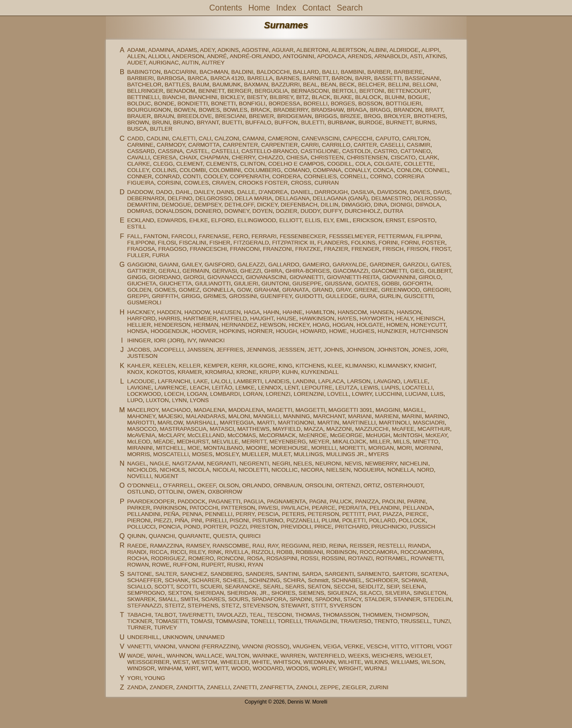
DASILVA (363, 192)
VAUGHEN (307, 646)
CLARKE (138, 164)
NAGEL (137, 463)
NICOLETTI (254, 470)
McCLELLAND (206, 435)
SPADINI (301, 599)
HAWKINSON (317, 318)
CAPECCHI (358, 138)
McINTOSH (408, 435)
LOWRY (362, 394)
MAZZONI (339, 429)
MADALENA (210, 410)
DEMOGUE (176, 205)
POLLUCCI (141, 527)
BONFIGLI (252, 103)
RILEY (197, 552)
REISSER (362, 546)
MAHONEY (141, 416)
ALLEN (136, 56)
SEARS (295, 587)
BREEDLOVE (195, 116)
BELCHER (372, 85)
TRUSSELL (416, 621)
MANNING (297, 416)
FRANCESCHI (208, 249)
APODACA (331, 56)
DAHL (183, 192)
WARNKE (265, 656)
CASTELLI (225, 151)
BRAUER (139, 116)
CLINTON (252, 164)
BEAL (310, 85)
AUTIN (190, 63)
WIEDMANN (319, 662)
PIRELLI (216, 520)
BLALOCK (368, 97)
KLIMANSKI (361, 366)
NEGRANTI (222, 463)
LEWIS (370, 388)
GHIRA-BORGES (308, 271)
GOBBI (390, 283)
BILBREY (281, 97)
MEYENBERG (288, 442)
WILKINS (376, 662)
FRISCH (393, 249)
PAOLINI (393, 501)
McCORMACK (277, 435)
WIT (206, 668)
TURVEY (166, 627)
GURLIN (390, 296)
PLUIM (330, 520)
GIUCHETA (142, 283)
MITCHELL (170, 448)
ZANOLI (306, 687)
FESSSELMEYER (352, 236)
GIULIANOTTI (213, 283)
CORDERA (286, 176)
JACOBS (138, 350)
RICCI (178, 552)
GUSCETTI (418, 296)
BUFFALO (259, 122)
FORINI (388, 243)
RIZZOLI (262, 552)
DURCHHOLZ (363, 211)
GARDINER (384, 265)
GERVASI (225, 271)
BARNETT (316, 78)
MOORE (257, 448)
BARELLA (260, 78)
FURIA (161, 255)
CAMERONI (283, 138)
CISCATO (403, 157)
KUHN (290, 372)
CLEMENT (190, 164)
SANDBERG (227, 574)
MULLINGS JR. (346, 454)
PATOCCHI (204, 508)
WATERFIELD (327, 656)
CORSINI (169, 183)
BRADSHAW (328, 110)
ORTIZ (372, 485)
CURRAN (326, 183)
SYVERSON (345, 606)
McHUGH (378, 435)
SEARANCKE (242, 587)
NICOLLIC (285, 470)
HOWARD (313, 331)
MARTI (266, 423)
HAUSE (287, 318)
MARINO (436, 416)
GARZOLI (415, 265)
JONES (421, 350)
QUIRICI (250, 536)
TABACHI (139, 615)
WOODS (298, 668)
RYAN (255, 565)
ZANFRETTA (277, 687)
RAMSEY (198, 546)
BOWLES (235, 110)
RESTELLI (391, 546)
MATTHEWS (254, 429)
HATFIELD (233, 318)
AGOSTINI (255, 50)
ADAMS (187, 50)
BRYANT (208, 122)
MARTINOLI (394, 423)
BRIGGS (326, 116)
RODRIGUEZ (168, 558)
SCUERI (211, 587)
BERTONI (372, 91)
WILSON (433, 662)
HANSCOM (352, 312)
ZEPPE (329, 687)
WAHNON (179, 656)
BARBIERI (140, 78)
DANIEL (301, 192)
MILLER (380, 442)
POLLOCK (412, 520)
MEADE (164, 442)
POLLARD (382, 520)
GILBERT (439, 271)
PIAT (374, 514)
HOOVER (204, 331)
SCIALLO (139, 587)
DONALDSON (173, 211)
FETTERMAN (395, 236)
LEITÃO (222, 388)
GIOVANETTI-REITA (353, 277)
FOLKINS (363, 243)
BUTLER (161, 129)
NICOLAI (224, 470)
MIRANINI (140, 448)
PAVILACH (295, 508)
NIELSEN (338, 470)
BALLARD (306, 72)
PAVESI (268, 508)
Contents (226, 8)
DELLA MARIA (254, 198)
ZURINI (379, 687)
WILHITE (350, 662)
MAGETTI (280, 410)
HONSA (137, 331)
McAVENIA (141, 435)
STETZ (231, 606)
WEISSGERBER (148, 662)
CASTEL (197, 151)
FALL (134, 236)
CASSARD (141, 151)
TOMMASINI (232, 621)
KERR (239, 366)
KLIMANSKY (395, 366)
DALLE (246, 192)
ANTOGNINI (298, 56)
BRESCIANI (231, 116)
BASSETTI (388, 78)
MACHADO (176, 410)
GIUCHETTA (176, 283)
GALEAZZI (251, 265)
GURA (368, 296)
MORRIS (138, 454)
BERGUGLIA (271, 91)
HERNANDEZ (239, 325)
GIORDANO (165, 277)
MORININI (428, 448)
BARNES (288, 78)
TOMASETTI (171, 621)
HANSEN (382, 312)
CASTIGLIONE (320, 151)
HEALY (404, 318)
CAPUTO (387, 138)
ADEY (207, 50)
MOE (194, 448)
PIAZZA (393, 514)
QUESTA (225, 536)
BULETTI (313, 122)
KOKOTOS (161, 372)
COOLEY (215, 176)
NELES (302, 463)
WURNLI (376, 668)
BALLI (330, 72)
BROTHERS (430, 116)
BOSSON (370, 103)
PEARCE (324, 508)
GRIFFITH (165, 296)
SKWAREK (141, 599)
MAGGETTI (310, 410)
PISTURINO (268, 520)
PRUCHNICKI (389, 527)
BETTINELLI (143, 97)
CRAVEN (224, 183)
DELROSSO (430, 198)
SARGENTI (339, 574)
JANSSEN (200, 350)
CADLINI (158, 138)
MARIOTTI (141, 423)
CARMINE (140, 145)
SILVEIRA (398, 593)
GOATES (367, 283)
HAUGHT (262, 318)
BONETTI (223, 103)
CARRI (310, 145)
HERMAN (206, 325)
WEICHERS (387, 656)
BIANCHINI (203, 97)
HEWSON (273, 325)
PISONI (240, 520)
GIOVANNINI (399, 277)
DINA (380, 205)
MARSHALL (201, 423)
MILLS (401, 442)
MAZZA (313, 429)
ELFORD (223, 220)
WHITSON (287, 662)
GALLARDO (284, 265)
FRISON (417, 249)
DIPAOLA (428, 205)
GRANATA (295, 290)
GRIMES (214, 296)
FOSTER (433, 243)
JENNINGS (261, 350)
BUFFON (286, 122)
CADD (135, 138)
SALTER (166, 574)
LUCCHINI (389, 394)
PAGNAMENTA (287, 501)
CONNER (139, 176)
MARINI (412, 416)
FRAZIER (336, 249)
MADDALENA (246, 410)
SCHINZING (264, 580)
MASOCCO (142, 429)
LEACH (199, 388)
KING (285, 366)
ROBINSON (341, 552)
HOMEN (397, 325)
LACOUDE (141, 381)
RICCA (159, 552)
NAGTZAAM (188, 463)
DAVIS (442, 192)
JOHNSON (360, 350)
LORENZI (278, 394)
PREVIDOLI (296, 527)
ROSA (255, 558)
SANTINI (287, 574)
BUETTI (232, 122)
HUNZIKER (392, 331)
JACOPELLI (169, 350)
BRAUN (164, 116)
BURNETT (399, 122)
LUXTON (158, 400)
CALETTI (184, 138)
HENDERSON (172, 325)
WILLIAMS (405, 662)
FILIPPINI (428, 236)
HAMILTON (320, 312)
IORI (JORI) (169, 340)
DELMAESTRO (391, 198)
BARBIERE (408, 72)
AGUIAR (283, 50)
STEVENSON (260, 606)
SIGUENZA (342, 593)
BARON (342, 78)
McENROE (313, 435)
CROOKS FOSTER (263, 183)
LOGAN (197, 394)
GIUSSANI (339, 283)
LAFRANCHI (174, 381)
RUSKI (236, 565)
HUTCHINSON (429, 331)
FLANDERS (333, 243)
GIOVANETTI (307, 277)
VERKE (354, 646)
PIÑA (181, 520)
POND (192, 527)
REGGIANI (295, 546)
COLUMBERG (263, 170)
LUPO (135, 400)
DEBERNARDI (146, 198)
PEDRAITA (352, 508)
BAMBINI (353, 72)
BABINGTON (144, 72)
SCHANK (177, 580)
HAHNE (293, 312)
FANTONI (156, 236)
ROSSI (310, 558)
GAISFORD (220, 265)
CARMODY (171, 145)
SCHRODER (382, 580)
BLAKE (343, 97)
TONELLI (263, 621)
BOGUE (418, 97)
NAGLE (159, 463)
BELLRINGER (145, 91)
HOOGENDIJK (169, 331)
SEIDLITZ (371, 587)
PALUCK (341, 501)
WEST (181, 662)
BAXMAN (256, 85)
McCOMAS (242, 435)
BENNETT (211, 91)
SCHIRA (294, 580)
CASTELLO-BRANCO (269, 151)
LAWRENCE (170, 388)
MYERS (379, 454)
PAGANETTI (225, 501)
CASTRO (386, 151)
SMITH (189, 599)
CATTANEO (416, 151)
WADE (135, 656)
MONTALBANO (223, 448)
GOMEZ (189, 290)
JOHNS (333, 350)
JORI (440, 350)
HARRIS (169, 318)
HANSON (409, 312)
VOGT (444, 646)
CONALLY (357, 170)
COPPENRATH (250, 176)
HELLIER (139, 325)
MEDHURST (193, 442)
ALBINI (378, 50)
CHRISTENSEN (367, 157)
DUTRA (393, 211)
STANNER (407, 599)
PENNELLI (219, 514)
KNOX (135, 372)
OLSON (229, 485)
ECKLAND (140, 220)
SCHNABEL (347, 580)
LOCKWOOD (144, 394)
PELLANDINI (144, 514)
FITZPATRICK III (293, 243)
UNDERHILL (143, 637)
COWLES (197, 183)
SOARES (213, 599)
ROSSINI (333, 558)
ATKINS (436, 56)
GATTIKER (141, 271)
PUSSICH (423, 527)
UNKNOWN (177, 637)
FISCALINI (193, 243)
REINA (338, 546)
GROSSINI (243, 296)
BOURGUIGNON (149, 110)
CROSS (301, 183)
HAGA (252, 312)
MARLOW (170, 423)
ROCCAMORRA (422, 552)
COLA (363, 164)
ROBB (284, 552)
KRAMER (190, 372)
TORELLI (289, 621)
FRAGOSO (173, 249)
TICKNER (139, 621)
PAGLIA (254, 501)
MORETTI (352, 448)
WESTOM (205, 662)
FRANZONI (277, 249)
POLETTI (354, 520)
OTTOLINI (170, 492)
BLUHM (395, 97)
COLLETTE (419, 164)
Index (286, 8)
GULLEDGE (341, 296)
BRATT (434, 110)
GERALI (169, 271)
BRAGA (357, 110)
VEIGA (332, 646)
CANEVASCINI (321, 138)
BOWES (209, 110)
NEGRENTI (254, 463)
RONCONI (231, 558)
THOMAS (308, 615)
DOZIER (287, 211)
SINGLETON (430, 593)
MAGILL (414, 410)
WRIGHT (350, 668)
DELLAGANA (293, 198)
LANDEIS (277, 381)
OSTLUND (141, 492)
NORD (426, 470)
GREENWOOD (401, 290)
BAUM (201, 85)
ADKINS (228, 50)
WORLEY (324, 668)
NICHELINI (414, 463)
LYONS (199, 400)
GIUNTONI (275, 283)
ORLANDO (256, 485)
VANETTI (139, 646)
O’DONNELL (143, 485)
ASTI (416, 56)
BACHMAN (214, 72)
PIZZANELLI (302, 520)
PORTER (215, 527)
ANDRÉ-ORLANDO (255, 56)
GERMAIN (196, 271)
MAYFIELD (287, 429)
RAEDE (137, 546)
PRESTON (264, 527)
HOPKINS (232, 331)
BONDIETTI (193, 103)
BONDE (164, 103)
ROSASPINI (282, 558)
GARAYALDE (349, 265)
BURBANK (341, 122)
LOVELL (338, 394)
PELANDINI (384, 508)
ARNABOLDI (391, 56)
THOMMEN (377, 615)
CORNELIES (320, 176)
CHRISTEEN (327, 157)
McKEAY (436, 435)
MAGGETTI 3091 (350, 410)
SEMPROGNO (146, 593)
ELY (328, 220)
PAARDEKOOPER (151, 501)
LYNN (179, 400)
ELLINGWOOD (257, 220)
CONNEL (436, 170)
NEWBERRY (381, 463)
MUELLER (255, 454)
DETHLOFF (239, 205)
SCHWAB (414, 580)
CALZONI (227, 138)
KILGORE (263, 366)
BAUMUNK (227, 85)
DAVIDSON (392, 192)
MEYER (319, 442)
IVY (192, 340)
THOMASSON (341, 615)
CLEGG (163, 164)
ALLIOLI (159, 56)
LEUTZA (346, 388)
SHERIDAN (209, 593)
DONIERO (208, 211)
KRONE (246, 372)
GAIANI (169, 265)
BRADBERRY (291, 110)
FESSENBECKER (303, 236)
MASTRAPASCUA (183, 429)
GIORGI (194, 277)
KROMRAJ (219, 372)
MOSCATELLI (171, 454)
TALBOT (165, 615)
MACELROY (143, 410)
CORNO (380, 176)
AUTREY (213, 63)
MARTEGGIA (237, 423)
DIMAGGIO (356, 205)
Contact (317, 8)
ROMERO (201, 558)
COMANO (297, 170)
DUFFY (332, 211)
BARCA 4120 (227, 78)
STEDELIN (437, 599)
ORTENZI (348, 485)
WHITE (261, 662)
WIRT (192, 668)
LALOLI (221, 381)
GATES (441, 265)
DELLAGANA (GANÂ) (340, 198)
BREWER (261, 116)
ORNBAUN (288, 485)
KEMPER (216, 366)
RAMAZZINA (166, 546)
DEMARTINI (143, 205)
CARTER (365, 145)
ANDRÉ (217, 56)
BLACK (321, 97)
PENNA (192, 514)
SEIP (393, 587)
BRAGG (380, 110)
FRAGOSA (141, 249)
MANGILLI (267, 416)
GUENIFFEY (276, 296)
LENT (291, 388)
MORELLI (324, 448)
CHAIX (188, 157)
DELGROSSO (214, 198)
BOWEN (185, 110)
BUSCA (137, 129)
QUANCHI (162, 536)
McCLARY (171, 435)
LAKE (201, 381)
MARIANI (360, 416)
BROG (372, 116)
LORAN (253, 394)
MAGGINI (388, 410)
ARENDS (359, 56)
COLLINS (165, 170)
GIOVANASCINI (266, 277)
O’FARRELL (178, 485)
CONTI (192, 176)
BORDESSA (285, 103)
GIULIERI (246, 283)
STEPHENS (203, 606)
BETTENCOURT (409, 91)
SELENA (413, 587)
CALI (205, 138)
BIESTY (257, 97)
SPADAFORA (269, 599)
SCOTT (164, 587)
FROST (441, 249)
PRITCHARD (352, 527)
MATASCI (222, 429)
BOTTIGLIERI (404, 103)
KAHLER (138, 366)
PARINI (416, 501)
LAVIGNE (139, 388)
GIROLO (430, 277)
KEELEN (164, 366)
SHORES (283, 593)
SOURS (238, 599)
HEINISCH (430, 318)
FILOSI (167, 243)
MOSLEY (227, 454)
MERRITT (254, 442)
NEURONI (328, 463)
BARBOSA (171, 78)
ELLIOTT (290, 220)
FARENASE (214, 236)
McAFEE (403, 429)
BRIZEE (350, 116)
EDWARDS (172, 220)
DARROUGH (331, 192)
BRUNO (183, 122)
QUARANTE (194, 536)
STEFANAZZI (144, 606)
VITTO (399, 646)
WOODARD (268, 668)
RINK (215, 552)
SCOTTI (187, 587)
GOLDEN (139, 290)
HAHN (271, 312)
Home (259, 8)
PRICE (323, 527)
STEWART (294, 606)
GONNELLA (219, 290)
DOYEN (262, 211)
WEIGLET (418, 656)
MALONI (239, 416)
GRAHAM (266, 290)
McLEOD (139, 442)
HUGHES (362, 331)
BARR (363, 78)
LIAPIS (390, 388)
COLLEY (138, 170)
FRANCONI (245, 249)
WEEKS (358, 656)
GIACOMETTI (389, 271)
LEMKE (245, 388)
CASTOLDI (356, 151)
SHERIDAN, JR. (248, 593)
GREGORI (437, 290)
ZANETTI (245, 687)
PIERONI (139, 520)
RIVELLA (237, 552)
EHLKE (199, 220)
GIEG (417, 271)
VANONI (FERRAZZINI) (209, 646)
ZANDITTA (190, 687)
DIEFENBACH (299, 205)
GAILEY (192, 265)
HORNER (260, 331)
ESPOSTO (421, 220)
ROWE (161, 565)
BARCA (198, 78)
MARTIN (328, 423)
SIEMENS (312, 593)
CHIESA (297, 157)
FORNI (410, 243)
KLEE (335, 366)
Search (350, 8)
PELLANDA (418, 508)
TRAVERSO (356, 621)
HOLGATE (370, 325)
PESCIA (268, 514)
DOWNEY (237, 211)
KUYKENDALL (320, 372)
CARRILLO (336, 145)
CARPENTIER (279, 145)
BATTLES (177, 85)
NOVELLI (139, 476)
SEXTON (179, 593)
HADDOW (197, 312)
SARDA (312, 574)
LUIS (437, 394)
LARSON (359, 381)
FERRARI (264, 236)
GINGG (136, 277)
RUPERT (213, 565)
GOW (244, 290)
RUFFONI (186, 565)
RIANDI (137, 552)
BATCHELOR (144, 85)
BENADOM (181, 91)
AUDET (136, 63)
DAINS (225, 192)
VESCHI (377, 646)
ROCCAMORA (379, 552)
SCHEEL (234, 580)
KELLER (190, 366)
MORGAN (381, 448)
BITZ (302, 97)
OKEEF (206, 485)
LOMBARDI (225, 394)
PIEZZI (162, 520)
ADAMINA (161, 50)
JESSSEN (291, 350)
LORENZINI (309, 394)
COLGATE (387, 164)
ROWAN (138, 565)
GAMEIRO (316, 265)
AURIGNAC (163, 63)
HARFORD (141, 318)
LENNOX (270, 388)
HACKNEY (140, 312)
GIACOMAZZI (351, 271)
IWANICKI (212, 340)
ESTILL (136, 227)
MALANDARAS (206, 416)
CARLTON (416, 138)
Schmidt (318, 580)
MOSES (202, 454)
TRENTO (386, 621)
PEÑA (171, 514)
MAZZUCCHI (372, 429)
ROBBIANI (309, 552)
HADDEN (169, 312)
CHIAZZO (271, 157)
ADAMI (136, 50)
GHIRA (273, 271)
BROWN (138, 122)
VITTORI (422, 646)
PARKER (139, 508)
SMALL (168, 599)
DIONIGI (402, 205)
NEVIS (353, 463)
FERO (240, 236)
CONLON (409, 170)
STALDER (377, 599)
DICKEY (267, 205)
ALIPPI (430, 50)
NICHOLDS (142, 470)
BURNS (425, 122)
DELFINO (180, 198)
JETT (314, 350)
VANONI (165, 646)
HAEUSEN (227, 312)
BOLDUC (139, 103)
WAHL (155, 656)
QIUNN (136, 536)
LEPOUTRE (317, 388)
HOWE (338, 331)
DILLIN (329, 205)
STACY (352, 599)
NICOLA (199, 470)
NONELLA (401, 470)
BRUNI (161, 122)
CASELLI (392, 145)
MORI (404, 448)
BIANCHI (174, 97)
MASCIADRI (429, 423)
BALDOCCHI (273, 72)
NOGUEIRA (369, 470)
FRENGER (365, 249)
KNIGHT (424, 366)
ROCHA (137, 558)
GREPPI (138, 296)
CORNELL (353, 176)
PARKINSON (170, 508)
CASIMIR (418, 145)
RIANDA (419, 546)
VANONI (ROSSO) (266, 646)
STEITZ (175, 606)
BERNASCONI (310, 91)
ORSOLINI (319, 485)
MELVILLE (225, 442)
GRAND (322, 290)
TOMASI (202, 621)
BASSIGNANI (422, 78)
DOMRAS (139, 211)
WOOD (240, 668)
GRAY (343, 290)
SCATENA (434, 574)
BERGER (239, 91)
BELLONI (425, 85)
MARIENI (387, 416)
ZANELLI (218, 687)
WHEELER (235, 662)
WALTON (237, 656)
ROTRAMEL (392, 558)
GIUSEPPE (307, 283)
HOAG (321, 325)
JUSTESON (142, 356)
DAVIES (420, 192)
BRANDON (408, 110)
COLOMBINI (225, 170)
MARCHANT (329, 416)
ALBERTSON (348, 50)
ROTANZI (360, 558)
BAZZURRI (286, 85)
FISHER (220, 243)
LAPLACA (331, 381)
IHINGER (139, 340)
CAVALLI (138, 157)
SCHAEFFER (144, 580)
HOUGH (286, 331)
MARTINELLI (359, 423)
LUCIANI (417, 394)
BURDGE (370, 122)
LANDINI (304, 381)
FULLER (138, 255)
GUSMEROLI (144, 302)
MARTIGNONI (296, 423)
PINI (197, 520)
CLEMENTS (221, 164)
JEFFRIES (230, 350)
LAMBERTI (248, 381)
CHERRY (243, 157)
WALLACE (209, 656)
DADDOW (140, 192)
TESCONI (280, 615)
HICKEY (299, 325)
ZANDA (137, 687)
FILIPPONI (141, 243)
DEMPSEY (208, 205)
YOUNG (155, 678)
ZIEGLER (354, 687)
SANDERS (259, 574)
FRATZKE (308, 249)
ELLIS (313, 220)
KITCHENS (310, 366)
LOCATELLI (418, 388)
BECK (347, 85)
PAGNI (318, 501)
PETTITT (353, 514)
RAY (273, 546)
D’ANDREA (273, 192)
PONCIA (170, 527)
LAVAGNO (387, 381)
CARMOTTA (204, 145)
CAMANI (254, 138)
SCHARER (206, 580)
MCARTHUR (434, 429)
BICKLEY (232, 97)
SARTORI (405, 574)
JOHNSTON (393, 350)
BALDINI (242, 72)
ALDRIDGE (404, 50)
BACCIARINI (180, 72)
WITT (221, 668)
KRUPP (269, 372)
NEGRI (281, 463)
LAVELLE (416, 381)
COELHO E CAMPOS (296, 164)
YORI (134, 678)
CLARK (428, 157)
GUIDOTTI (309, 296)
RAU (258, 546)
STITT (318, 606)
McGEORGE (346, 435)
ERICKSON (368, 220)
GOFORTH (417, 283)
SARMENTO (373, 574)
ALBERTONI (313, 50)
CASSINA (170, 151)
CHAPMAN (214, 157)
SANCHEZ (194, 574)
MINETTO (426, 442)
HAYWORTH (376, 318)
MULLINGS (308, 454)
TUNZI (442, 621)
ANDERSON (188, 56)
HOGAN (343, 325)
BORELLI (315, 103)
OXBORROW (225, 492)
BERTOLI (344, 91)
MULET (281, 454)
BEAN (328, 85)
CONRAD (167, 176)
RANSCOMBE (231, 546)
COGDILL (339, 164)
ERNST (395, 220)
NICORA (312, 470)
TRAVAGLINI (321, 621)
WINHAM (170, 668)
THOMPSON (411, 615)
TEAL (257, 615)
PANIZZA (367, 501)
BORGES (343, 103)
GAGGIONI (141, 265)
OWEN (196, 492)
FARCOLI (183, 236)
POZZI (239, 527)
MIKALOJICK (349, 442)
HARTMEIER (200, 318)
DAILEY (204, 192)
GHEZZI (251, 271)
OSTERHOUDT (403, 485)
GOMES (165, 290)
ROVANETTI (426, 558)
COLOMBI (193, 170)
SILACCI (371, 593)
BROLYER (397, 116)
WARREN (293, 656)
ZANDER (162, 687)
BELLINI (399, 85)
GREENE (366, 290)
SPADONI (328, 599)
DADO (164, 192)
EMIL (343, 220)
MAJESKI (170, 416)
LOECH (174, 394)
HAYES (347, 318)
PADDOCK (192, 501)
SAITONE (139, 574)
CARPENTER (240, 145)
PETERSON (323, 514)
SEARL (273, 587)
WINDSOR (141, 668)
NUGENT (166, 476)
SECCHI (344, 587)
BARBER (379, 72)
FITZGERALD (251, 243)
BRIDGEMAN (294, 116)
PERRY (245, 514)
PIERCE (416, 514)
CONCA (383, 170)
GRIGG (191, 296)
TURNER (139, 627)
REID (319, 546)
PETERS (293, 514)
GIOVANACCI (225, 277)
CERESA (165, 157)
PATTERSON (239, 508)
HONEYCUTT (428, 325)
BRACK (260, 110)
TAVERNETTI (196, 615)
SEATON (319, 587)
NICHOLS (173, 470)
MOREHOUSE (290, 448)
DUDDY (310, 211)
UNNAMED (210, 637)
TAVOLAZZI (232, 615)
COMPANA (327, 170)
